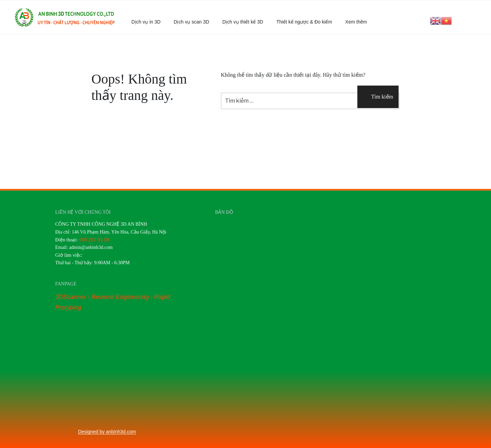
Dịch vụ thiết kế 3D (243, 22)
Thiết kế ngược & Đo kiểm (304, 22)
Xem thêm (359, 22)
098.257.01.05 (94, 240)
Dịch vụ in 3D (146, 22)
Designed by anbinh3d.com (107, 432)
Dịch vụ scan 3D (191, 22)
